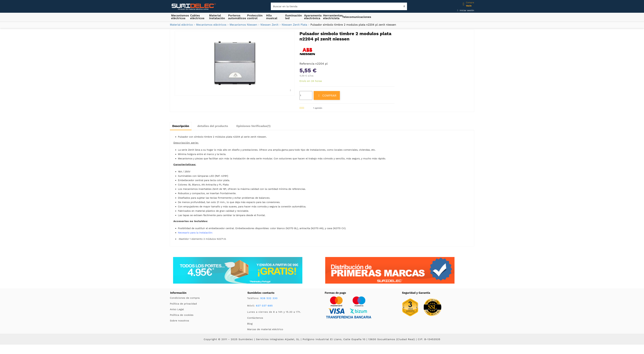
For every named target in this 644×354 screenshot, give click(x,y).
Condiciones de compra (185, 298)
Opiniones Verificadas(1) (253, 126)
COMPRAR (327, 95)
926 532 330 (269, 298)
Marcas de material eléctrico (265, 329)
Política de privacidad (183, 304)
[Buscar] (339, 6)
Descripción (181, 126)
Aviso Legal (177, 309)
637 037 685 (264, 306)
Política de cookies (182, 315)
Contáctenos (255, 318)
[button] (217, 17)
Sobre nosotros (179, 321)
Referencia (307, 64)
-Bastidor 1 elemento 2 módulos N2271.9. (202, 239)
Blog (250, 324)
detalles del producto (213, 126)
